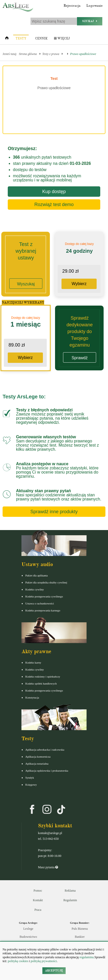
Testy (21, 38)
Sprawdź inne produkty (54, 512)
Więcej (62, 38)
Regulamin (70, 900)
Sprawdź (80, 358)
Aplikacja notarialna (37, 764)
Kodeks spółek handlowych (41, 683)
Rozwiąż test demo (54, 205)
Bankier (80, 937)
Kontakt (38, 900)
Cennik (41, 38)
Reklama (70, 891)
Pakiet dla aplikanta (37, 575)
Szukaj (90, 21)
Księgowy (31, 785)
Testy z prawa (51, 54)
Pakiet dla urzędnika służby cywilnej (46, 582)
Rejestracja (72, 6)
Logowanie (94, 6)
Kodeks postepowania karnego (43, 610)
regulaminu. (87, 957)
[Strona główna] (7, 39)
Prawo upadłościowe (83, 54)
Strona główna (28, 54)
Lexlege (28, 929)
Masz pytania (48, 867)
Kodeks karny (33, 662)
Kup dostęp (54, 192)
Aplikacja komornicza (38, 757)
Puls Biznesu (80, 929)
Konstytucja (32, 697)
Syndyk (30, 778)
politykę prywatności (44, 961)
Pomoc (38, 891)
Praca (38, 910)
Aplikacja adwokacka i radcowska (45, 750)
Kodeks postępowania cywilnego (44, 596)
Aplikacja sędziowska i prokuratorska (47, 771)
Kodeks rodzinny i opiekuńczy (43, 676)
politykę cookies (18, 961)
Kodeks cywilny (35, 589)
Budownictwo (28, 937)
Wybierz (79, 284)
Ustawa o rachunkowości (40, 603)
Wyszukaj (26, 284)
